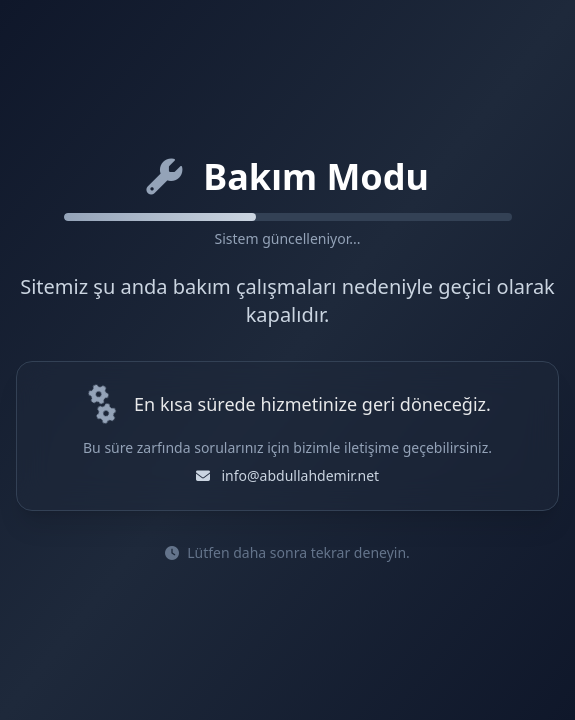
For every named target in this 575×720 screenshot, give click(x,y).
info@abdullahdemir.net (300, 475)
